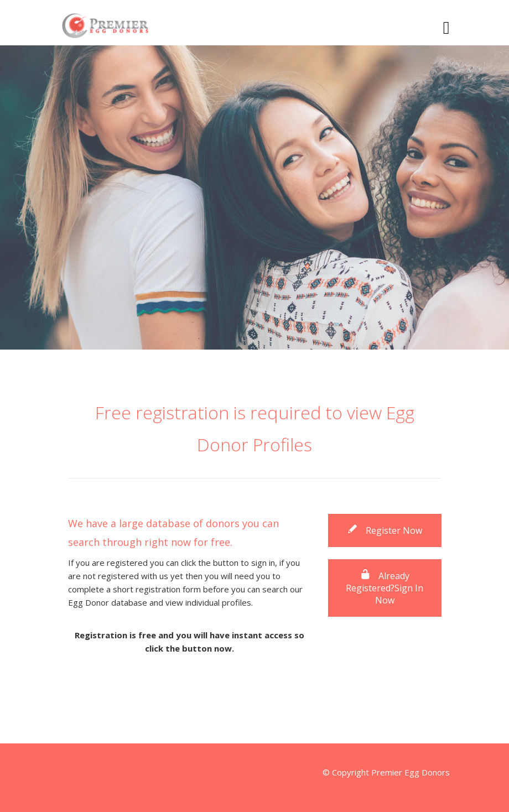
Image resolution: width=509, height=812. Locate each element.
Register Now (385, 530)
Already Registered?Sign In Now (385, 588)
